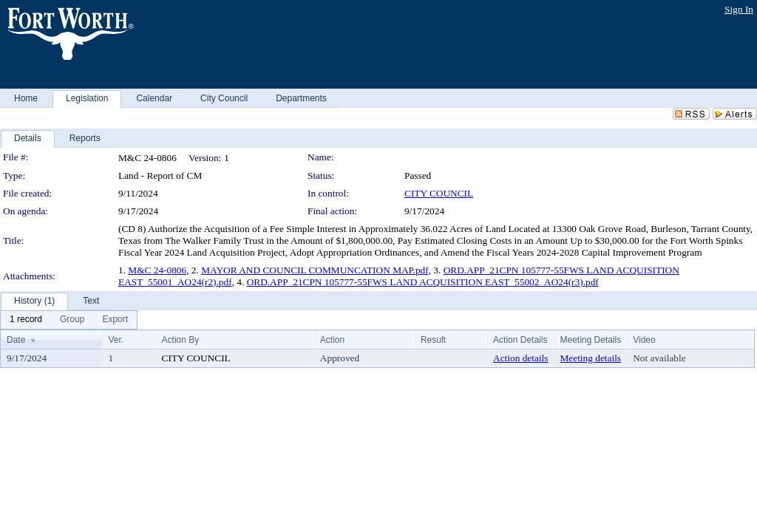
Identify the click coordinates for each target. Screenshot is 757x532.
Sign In (739, 9)
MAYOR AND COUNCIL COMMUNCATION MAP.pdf (315, 270)
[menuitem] (26, 320)
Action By (181, 340)
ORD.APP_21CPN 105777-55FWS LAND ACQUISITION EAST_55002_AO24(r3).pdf (423, 282)
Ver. (116, 340)
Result (433, 340)
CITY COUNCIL (439, 193)
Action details (520, 358)
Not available (659, 358)
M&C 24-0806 (157, 270)
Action (332, 340)
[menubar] (69, 320)
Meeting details (590, 358)
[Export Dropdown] (115, 320)
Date (16, 340)
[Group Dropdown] (72, 320)
